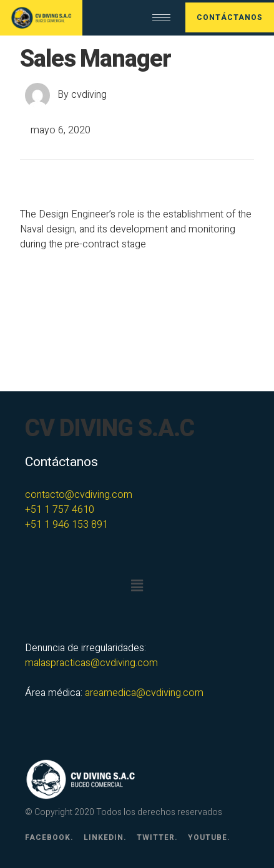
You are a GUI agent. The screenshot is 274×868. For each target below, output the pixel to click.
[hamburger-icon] (161, 18)
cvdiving (89, 95)
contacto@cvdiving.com (79, 495)
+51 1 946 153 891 (66, 525)
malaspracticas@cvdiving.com (91, 663)
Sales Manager (95, 59)
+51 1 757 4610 (60, 510)
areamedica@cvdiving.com (144, 693)
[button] (137, 586)
